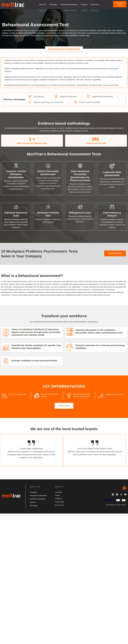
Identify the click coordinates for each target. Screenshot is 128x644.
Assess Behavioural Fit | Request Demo (64, 49)
